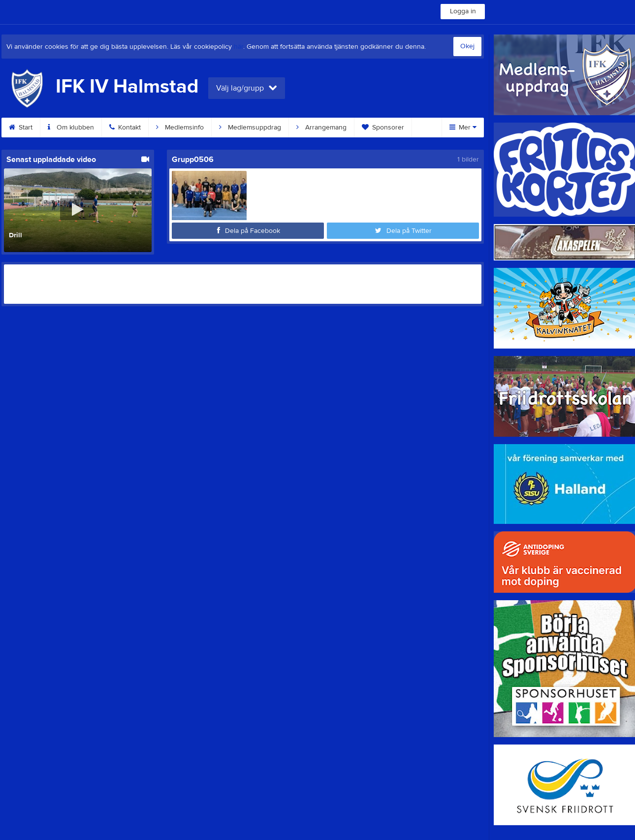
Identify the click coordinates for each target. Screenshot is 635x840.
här (238, 47)
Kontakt (125, 128)
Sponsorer (383, 128)
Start (21, 128)
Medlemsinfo (180, 128)
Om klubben (71, 128)
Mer (463, 128)
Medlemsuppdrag (250, 128)
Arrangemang (321, 128)
